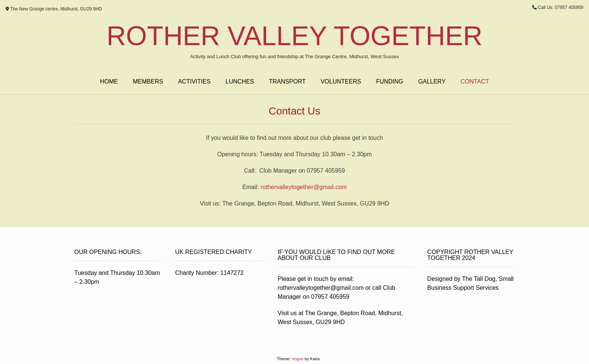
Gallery (432, 81)
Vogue (298, 359)
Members (148, 81)
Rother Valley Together (295, 36)
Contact (475, 81)
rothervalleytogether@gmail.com (304, 187)
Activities (194, 81)
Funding (389, 81)
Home (109, 81)
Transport (287, 81)
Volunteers (341, 81)
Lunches (240, 81)
